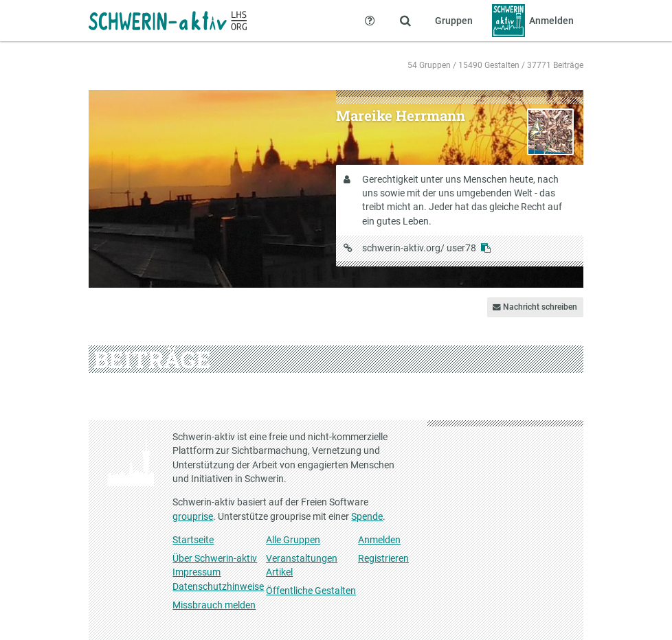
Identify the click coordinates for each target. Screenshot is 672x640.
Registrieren (383, 558)
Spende (367, 516)
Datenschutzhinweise (218, 586)
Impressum (197, 572)
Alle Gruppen (293, 540)
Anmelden (379, 540)
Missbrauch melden (214, 605)
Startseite (193, 540)
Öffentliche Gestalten (311, 591)
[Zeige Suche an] (405, 21)
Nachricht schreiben (535, 307)
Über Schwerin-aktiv (215, 558)
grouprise (193, 516)
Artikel (279, 572)
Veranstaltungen (302, 558)
